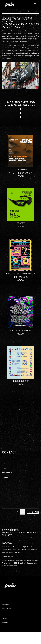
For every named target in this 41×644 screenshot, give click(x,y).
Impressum (6, 604)
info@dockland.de (30, 563)
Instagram (6, 622)
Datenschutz (7, 608)
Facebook (6, 618)
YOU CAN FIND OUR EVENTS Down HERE (20, 103)
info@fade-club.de (29, 550)
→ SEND (33, 512)
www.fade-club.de (13, 552)
